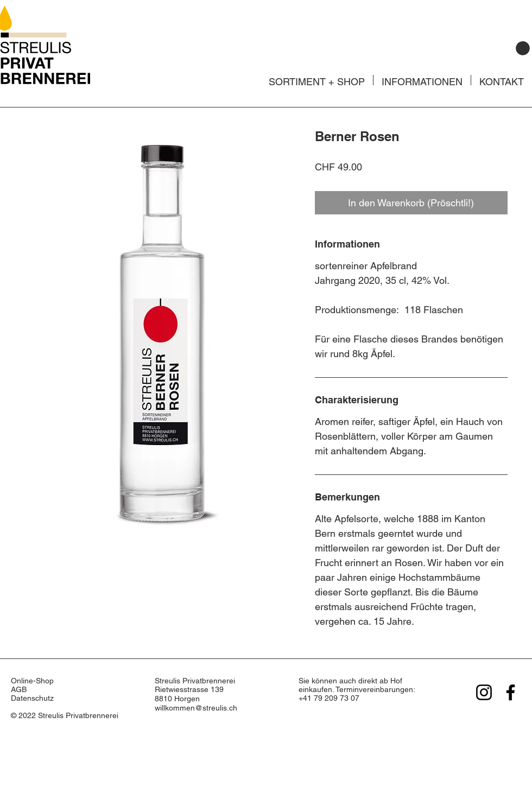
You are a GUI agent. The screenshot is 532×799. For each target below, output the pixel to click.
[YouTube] (464, 754)
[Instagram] (484, 692)
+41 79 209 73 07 (329, 698)
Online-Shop (33, 681)
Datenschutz (32, 698)
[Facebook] (511, 692)
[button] (523, 48)
